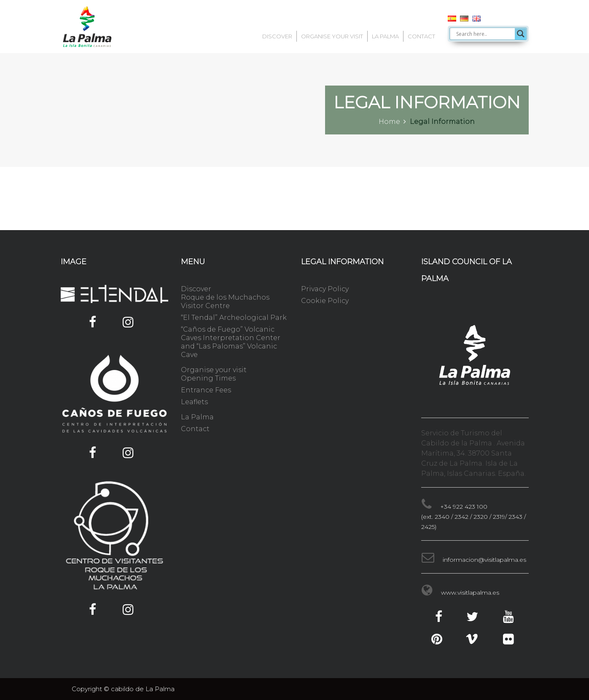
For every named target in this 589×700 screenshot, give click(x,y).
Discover (277, 36)
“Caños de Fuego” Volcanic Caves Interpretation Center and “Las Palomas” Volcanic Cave (231, 342)
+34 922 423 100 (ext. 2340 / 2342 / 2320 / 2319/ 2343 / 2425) (473, 517)
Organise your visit (332, 36)
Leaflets (194, 402)
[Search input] (484, 34)
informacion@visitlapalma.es (484, 560)
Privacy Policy (325, 289)
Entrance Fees (206, 390)
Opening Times (208, 378)
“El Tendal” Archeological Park (234, 318)
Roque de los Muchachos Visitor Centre (225, 302)
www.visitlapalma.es (470, 593)
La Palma (385, 36)
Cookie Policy (325, 301)
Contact (421, 36)
